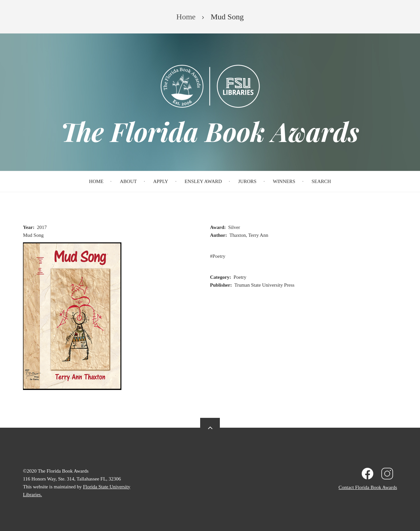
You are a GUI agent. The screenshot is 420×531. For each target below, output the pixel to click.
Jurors (247, 181)
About (128, 181)
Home (96, 181)
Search (321, 181)
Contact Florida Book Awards (368, 487)
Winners (284, 181)
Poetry (219, 256)
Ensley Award (203, 181)
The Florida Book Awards (210, 131)
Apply (161, 181)
